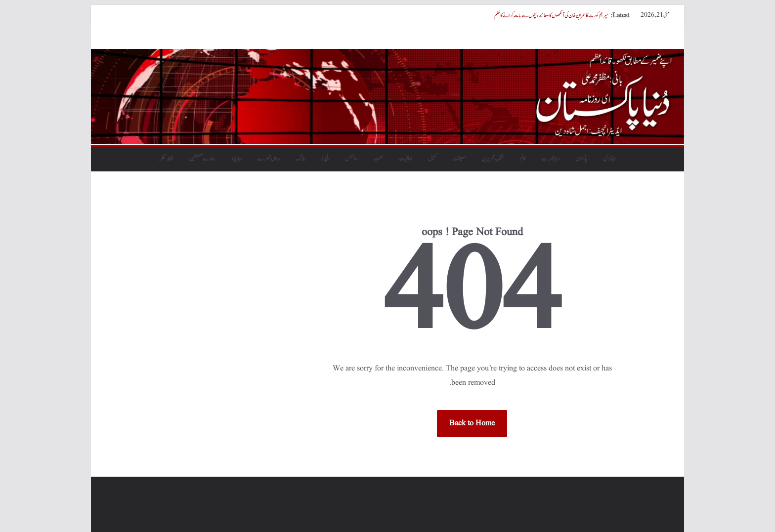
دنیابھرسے (550, 159)
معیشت (459, 159)
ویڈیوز (236, 159)
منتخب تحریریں (493, 159)
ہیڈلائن (609, 159)
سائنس (351, 159)
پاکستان (581, 159)
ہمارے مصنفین (202, 159)
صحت (378, 159)
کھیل (432, 159)
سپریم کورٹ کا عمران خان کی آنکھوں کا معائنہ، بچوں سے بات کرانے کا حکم (551, 15)
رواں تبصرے (269, 159)
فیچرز (325, 159)
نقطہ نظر (166, 159)
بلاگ (300, 159)
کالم (522, 159)
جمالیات (406, 159)
